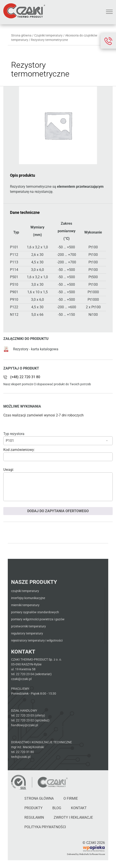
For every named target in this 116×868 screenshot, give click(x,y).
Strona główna (21, 35)
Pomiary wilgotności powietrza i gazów (38, 619)
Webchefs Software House (92, 854)
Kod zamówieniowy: (19, 450)
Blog (57, 808)
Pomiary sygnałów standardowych (35, 612)
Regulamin (34, 817)
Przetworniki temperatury (29, 626)
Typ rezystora (14, 434)
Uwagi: (9, 470)
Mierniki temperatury (25, 605)
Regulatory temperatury (27, 633)
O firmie (71, 798)
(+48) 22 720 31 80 (25, 377)
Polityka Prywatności (45, 827)
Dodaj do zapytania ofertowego (58, 511)
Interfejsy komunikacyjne (28, 598)
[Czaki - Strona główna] (53, 782)
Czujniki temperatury (48, 35)
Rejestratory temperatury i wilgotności (37, 640)
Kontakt (79, 808)
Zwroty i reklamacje (73, 817)
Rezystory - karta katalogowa (31, 349)
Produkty (33, 808)
